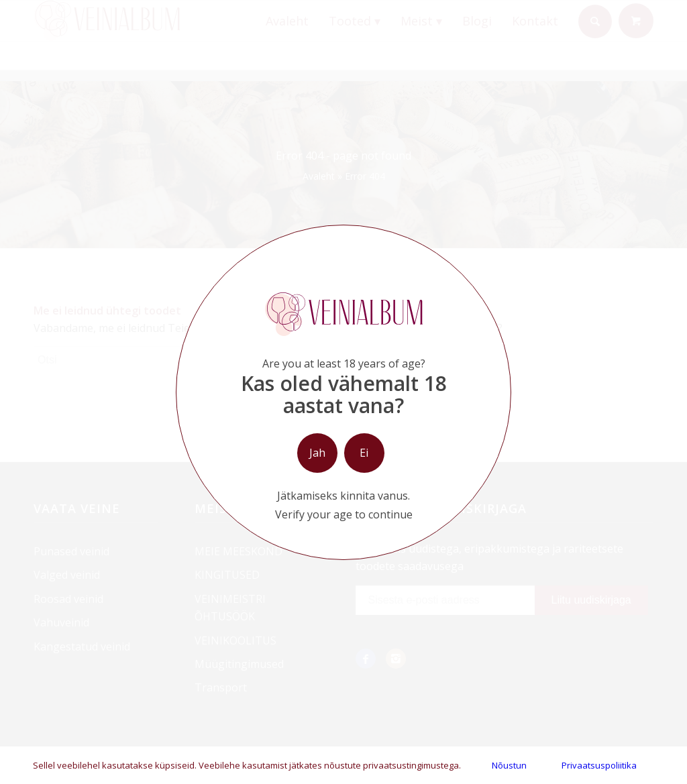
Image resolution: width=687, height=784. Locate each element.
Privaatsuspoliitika (599, 765)
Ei (364, 453)
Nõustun (509, 765)
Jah (317, 453)
